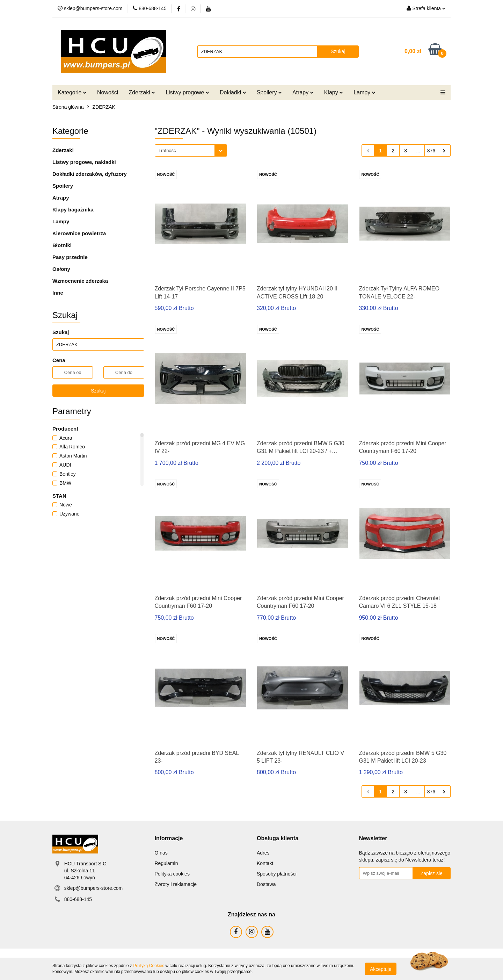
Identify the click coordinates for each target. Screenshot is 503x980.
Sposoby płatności (277, 874)
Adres (263, 853)
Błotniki (62, 245)
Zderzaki (142, 92)
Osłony (61, 269)
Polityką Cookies (149, 966)
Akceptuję (381, 969)
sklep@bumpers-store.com (94, 888)
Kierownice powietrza (79, 233)
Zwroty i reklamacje (176, 884)
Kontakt (265, 863)
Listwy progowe (187, 92)
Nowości (108, 92)
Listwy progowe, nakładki (84, 162)
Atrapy (303, 92)
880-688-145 (78, 899)
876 (431, 151)
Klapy (334, 92)
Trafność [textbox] (167, 150)
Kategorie (72, 92)
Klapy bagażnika (73, 210)
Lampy (364, 92)
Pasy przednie (70, 257)
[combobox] (191, 150)
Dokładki (233, 92)
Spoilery (269, 92)
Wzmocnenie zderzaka (80, 281)
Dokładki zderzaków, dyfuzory (90, 174)
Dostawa (266, 884)
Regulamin (166, 863)
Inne (58, 293)
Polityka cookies (172, 874)
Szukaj (98, 391)
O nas (161, 853)
